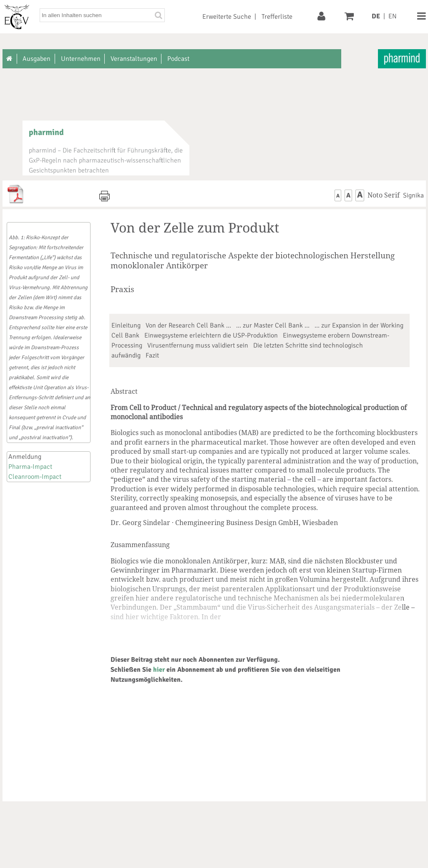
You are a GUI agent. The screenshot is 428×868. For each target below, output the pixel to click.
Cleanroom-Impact (35, 477)
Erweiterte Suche (227, 17)
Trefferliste (277, 17)
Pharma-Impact (30, 467)
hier (159, 670)
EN (393, 16)
